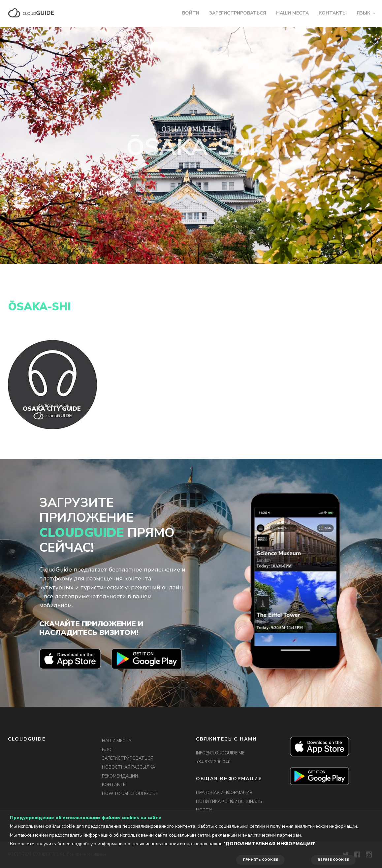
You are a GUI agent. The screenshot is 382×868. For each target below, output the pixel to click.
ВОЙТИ (191, 13)
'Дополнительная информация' (270, 844)
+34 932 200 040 (213, 762)
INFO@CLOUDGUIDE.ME (220, 753)
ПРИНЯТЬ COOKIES (260, 860)
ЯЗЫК (363, 13)
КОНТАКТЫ (333, 13)
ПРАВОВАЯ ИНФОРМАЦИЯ (224, 793)
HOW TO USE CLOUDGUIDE (130, 794)
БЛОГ (108, 750)
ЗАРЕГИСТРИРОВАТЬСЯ (238, 13)
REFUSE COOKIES (333, 860)
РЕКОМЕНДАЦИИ (120, 776)
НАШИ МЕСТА (292, 13)
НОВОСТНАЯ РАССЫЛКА (128, 767)
